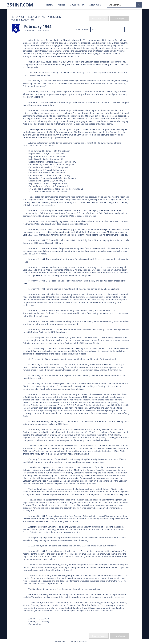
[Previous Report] (99, 18)
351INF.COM (20, 5)
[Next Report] (120, 18)
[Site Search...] (120, 5)
